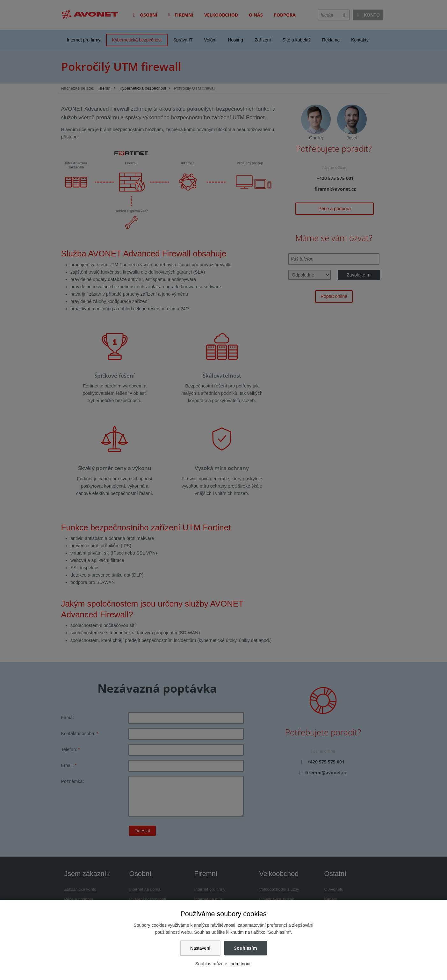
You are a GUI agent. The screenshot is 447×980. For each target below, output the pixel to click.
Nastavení (200, 948)
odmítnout (241, 964)
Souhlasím (246, 948)
